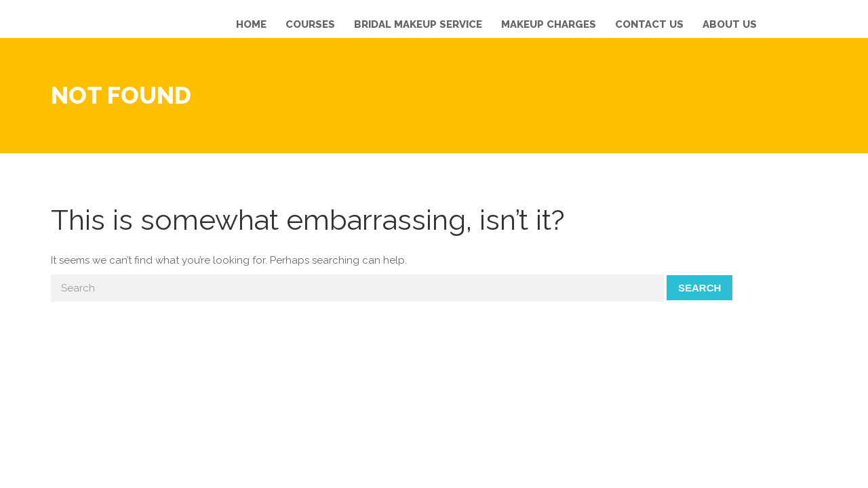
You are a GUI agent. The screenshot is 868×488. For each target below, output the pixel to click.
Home (251, 24)
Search (699, 288)
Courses (310, 24)
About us (730, 24)
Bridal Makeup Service (418, 24)
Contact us (649, 24)
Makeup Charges (549, 24)
